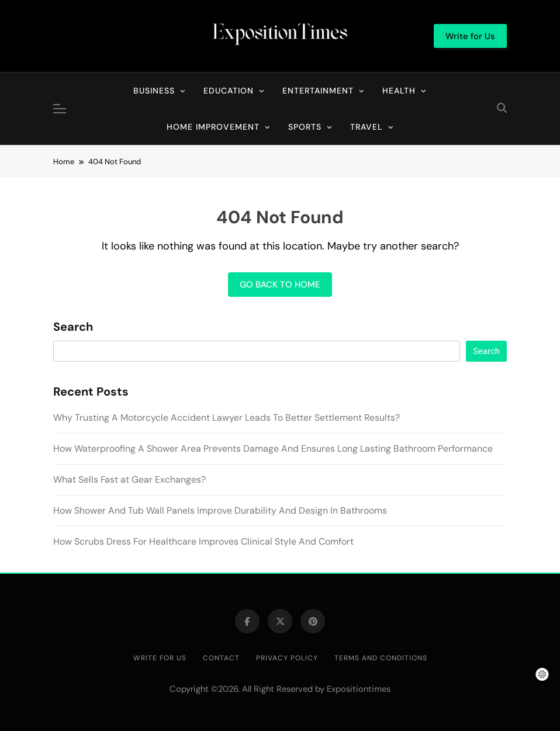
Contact (221, 658)
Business (154, 91)
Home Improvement (213, 127)
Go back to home (280, 285)
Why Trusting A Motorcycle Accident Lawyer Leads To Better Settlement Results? (227, 418)
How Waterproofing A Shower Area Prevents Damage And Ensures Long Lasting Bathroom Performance (273, 448)
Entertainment (318, 91)
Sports (305, 127)
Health (399, 91)
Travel (367, 127)
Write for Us (160, 658)
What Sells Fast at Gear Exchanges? (129, 479)
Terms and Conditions (381, 658)
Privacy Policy (287, 658)
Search (73, 327)
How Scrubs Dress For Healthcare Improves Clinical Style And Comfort (203, 541)
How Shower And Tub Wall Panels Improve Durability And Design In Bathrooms (220, 510)
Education (229, 91)
